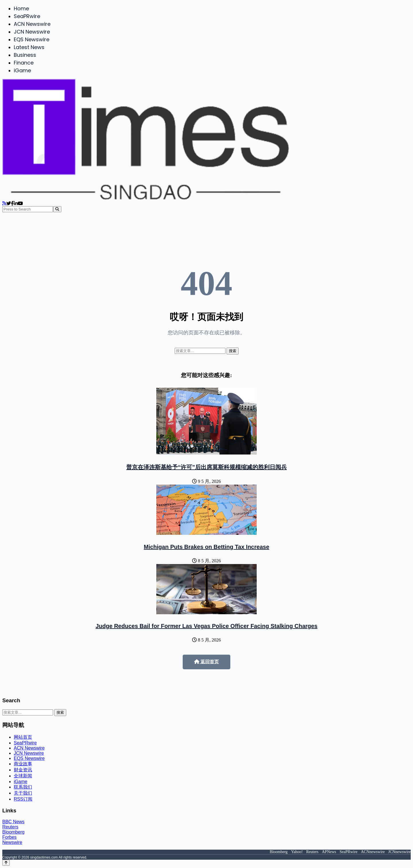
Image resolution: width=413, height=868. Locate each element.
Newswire (12, 842)
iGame (22, 70)
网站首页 (23, 737)
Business (25, 55)
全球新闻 (23, 776)
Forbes (9, 837)
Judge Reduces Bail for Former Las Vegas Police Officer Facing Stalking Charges (206, 626)
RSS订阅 (23, 799)
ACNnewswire (373, 852)
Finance (24, 63)
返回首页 (206, 662)
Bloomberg (13, 832)
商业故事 (23, 764)
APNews (329, 852)
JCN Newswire (32, 32)
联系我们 (23, 787)
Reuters (10, 827)
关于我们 (23, 793)
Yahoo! (297, 852)
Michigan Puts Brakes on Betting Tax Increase (206, 547)
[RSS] (4, 203)
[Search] (57, 209)
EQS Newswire (32, 39)
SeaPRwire (27, 16)
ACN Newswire (32, 24)
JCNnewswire (399, 852)
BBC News (13, 822)
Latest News (29, 47)
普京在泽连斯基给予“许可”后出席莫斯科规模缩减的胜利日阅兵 (206, 467)
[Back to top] (6, 863)
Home (21, 8)
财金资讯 (23, 770)
